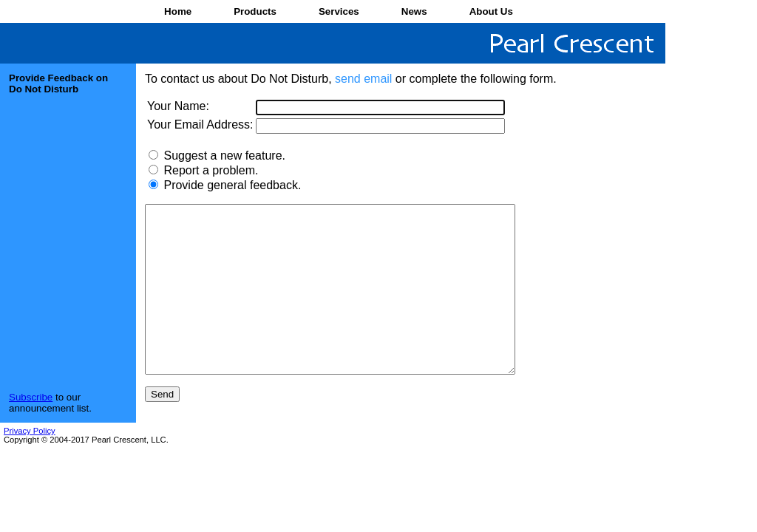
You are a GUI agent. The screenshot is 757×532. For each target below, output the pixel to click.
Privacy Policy (30, 464)
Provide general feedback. (232, 185)
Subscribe (31, 430)
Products (255, 11)
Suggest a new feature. (224, 156)
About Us (491, 11)
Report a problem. (211, 170)
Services (339, 11)
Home (178, 11)
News (414, 11)
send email (363, 79)
